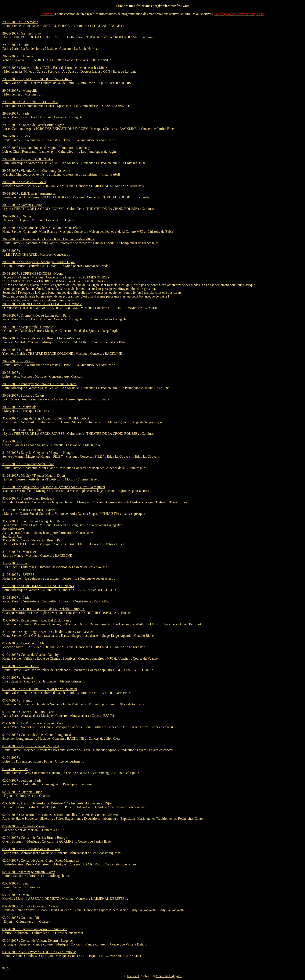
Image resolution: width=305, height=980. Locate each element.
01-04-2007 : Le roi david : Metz (25, 643)
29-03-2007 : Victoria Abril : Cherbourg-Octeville (36, 171)
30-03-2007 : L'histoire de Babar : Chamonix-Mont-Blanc (42, 228)
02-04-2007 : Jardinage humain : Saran (29, 872)
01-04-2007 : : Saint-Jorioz (21, 666)
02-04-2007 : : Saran (16, 883)
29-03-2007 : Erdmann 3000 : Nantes (28, 159)
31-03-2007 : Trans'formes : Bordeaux (28, 498)
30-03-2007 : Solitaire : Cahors (23, 395)
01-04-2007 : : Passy (16, 769)
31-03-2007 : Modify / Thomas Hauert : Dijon (34, 475)
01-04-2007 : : (12, 758)
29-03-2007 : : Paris (16, 45)
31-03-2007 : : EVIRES (18, 575)
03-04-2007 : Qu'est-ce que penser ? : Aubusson (35, 929)
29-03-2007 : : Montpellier (20, 91)
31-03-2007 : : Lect (15, 563)
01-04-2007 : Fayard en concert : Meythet (31, 746)
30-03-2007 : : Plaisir (17, 350)
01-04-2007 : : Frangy (17, 700)
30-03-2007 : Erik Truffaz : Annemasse (29, 193)
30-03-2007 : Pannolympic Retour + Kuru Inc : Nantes (39, 384)
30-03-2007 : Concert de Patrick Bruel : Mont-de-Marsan (41, 338)
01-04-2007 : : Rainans (18, 678)
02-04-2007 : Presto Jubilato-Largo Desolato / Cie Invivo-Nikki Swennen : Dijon (57, 803)
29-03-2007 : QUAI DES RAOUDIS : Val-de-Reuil (37, 79)
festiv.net (133, 976)
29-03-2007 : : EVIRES (18, 136)
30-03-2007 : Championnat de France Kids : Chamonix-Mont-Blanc (49, 239)
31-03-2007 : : (12, 441)
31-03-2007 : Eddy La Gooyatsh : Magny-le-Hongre (38, 453)
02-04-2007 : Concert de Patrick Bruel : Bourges (35, 838)
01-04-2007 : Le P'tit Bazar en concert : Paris (33, 723)
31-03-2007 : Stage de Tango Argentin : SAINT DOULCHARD (46, 418)
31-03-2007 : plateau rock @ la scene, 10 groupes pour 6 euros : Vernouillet (54, 487)
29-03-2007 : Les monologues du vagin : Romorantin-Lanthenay (46, 148)
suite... (6, 968)
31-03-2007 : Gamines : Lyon (22, 430)
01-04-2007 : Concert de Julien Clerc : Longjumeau (37, 735)
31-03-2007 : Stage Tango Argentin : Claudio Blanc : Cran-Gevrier (48, 632)
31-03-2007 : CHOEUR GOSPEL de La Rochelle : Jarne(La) (44, 609)
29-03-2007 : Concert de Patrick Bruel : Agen (33, 125)
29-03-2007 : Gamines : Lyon (22, 33)
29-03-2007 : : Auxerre (18, 56)
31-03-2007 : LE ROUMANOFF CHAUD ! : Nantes (38, 586)
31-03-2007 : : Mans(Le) (19, 552)
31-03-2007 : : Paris (16, 597)
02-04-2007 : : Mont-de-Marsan (24, 826)
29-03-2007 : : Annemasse (20, 22)
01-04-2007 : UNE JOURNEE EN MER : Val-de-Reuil (40, 689)
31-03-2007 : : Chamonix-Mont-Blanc (28, 464)
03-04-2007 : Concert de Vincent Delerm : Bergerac (37, 941)
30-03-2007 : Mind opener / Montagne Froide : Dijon (38, 262)
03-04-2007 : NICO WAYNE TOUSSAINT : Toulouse (39, 952)
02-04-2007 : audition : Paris (22, 780)
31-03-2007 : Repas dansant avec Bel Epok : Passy (37, 620)
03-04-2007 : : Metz (16, 895)
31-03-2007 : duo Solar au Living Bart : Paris (33, 521)
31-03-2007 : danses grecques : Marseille (30, 510)
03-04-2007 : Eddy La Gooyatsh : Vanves (30, 906)
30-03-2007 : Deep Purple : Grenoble (28, 327)
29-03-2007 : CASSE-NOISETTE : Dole (30, 102)
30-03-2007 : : (12, 251)
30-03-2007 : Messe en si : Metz (24, 182)
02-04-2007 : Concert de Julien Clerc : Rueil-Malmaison (41, 860)
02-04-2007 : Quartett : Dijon (22, 792)
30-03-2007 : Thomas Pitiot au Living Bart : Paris (36, 315)
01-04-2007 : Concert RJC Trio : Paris (28, 712)
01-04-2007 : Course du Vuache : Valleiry (31, 655)
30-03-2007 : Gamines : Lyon (22, 205)
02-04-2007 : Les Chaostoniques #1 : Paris (31, 849)
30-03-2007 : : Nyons (17, 216)
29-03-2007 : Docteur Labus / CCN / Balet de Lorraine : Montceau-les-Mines (55, 68)
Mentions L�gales (168, 976)
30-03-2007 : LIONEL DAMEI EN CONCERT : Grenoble (42, 304)
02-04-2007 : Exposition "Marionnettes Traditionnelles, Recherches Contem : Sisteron (61, 815)
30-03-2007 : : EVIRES (18, 361)
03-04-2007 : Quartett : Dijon (22, 918)
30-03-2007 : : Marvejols (19, 407)
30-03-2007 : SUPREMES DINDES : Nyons (33, 273)
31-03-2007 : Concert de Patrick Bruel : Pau (32, 540)
